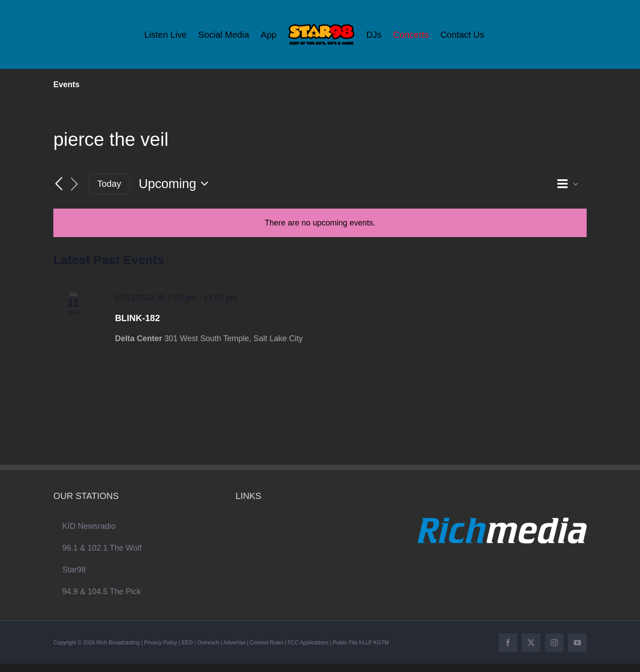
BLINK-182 (138, 318)
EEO (187, 643)
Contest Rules (266, 643)
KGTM (381, 643)
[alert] (320, 223)
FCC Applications (308, 643)
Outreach (208, 643)
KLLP (366, 643)
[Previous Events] (59, 184)
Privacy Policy (161, 643)
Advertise (234, 643)
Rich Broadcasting (118, 643)
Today (109, 184)
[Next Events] (75, 184)
